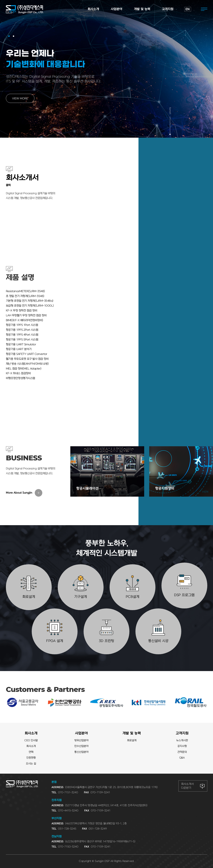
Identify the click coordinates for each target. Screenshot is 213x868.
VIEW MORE (20, 99)
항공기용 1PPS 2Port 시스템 (22, 330)
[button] (9, 36)
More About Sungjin (19, 493)
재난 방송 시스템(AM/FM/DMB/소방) (27, 364)
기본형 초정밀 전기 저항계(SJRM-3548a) (30, 301)
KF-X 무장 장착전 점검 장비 (22, 311)
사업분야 (81, 733)
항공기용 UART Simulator (21, 345)
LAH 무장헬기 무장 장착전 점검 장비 (26, 315)
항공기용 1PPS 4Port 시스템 (22, 335)
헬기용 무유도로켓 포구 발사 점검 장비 (27, 359)
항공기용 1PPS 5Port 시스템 (22, 340)
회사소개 (31, 733)
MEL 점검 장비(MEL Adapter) (24, 369)
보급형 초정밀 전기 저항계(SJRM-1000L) (30, 306)
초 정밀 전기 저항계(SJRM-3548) (25, 296)
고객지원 (182, 733)
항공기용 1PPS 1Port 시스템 (22, 325)
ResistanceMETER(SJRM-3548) (25, 291)
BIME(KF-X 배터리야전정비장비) (25, 320)
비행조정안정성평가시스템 (20, 378)
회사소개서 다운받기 (187, 786)
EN (188, 9)
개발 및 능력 (132, 733)
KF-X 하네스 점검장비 (18, 373)
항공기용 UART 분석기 (19, 349)
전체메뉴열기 (204, 9)
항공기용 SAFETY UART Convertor (27, 354)
